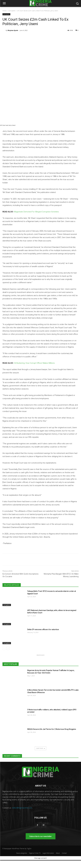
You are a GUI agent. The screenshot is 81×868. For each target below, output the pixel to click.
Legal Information (48, 853)
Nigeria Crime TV (35, 853)
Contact (64, 853)
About (58, 853)
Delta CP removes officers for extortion (43, 629)
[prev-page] (4, 648)
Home (5, 11)
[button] (77, 4)
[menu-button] (4, 4)
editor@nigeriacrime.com (22, 808)
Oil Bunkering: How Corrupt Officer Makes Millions (34, 363)
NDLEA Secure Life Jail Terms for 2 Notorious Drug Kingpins (52, 729)
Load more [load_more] (40, 748)
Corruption (12, 11)
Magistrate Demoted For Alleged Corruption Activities (36, 212)
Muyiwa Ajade (13, 30)
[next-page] (8, 648)
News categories (22, 853)
